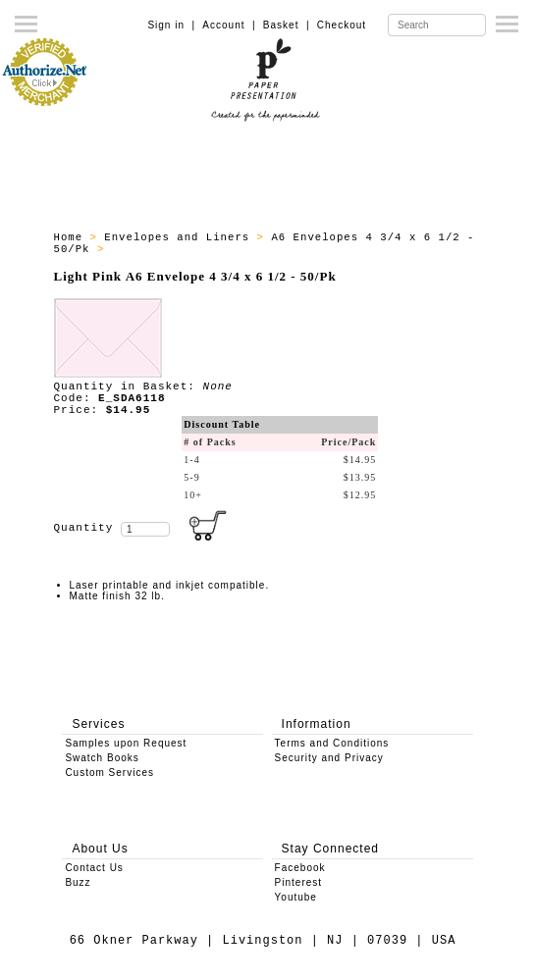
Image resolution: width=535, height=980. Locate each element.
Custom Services (109, 773)
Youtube (296, 897)
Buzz (78, 882)
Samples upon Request (126, 743)
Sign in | (171, 25)
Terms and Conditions (332, 743)
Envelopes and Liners (180, 237)
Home (72, 237)
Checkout (342, 25)
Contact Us (94, 868)
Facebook (300, 868)
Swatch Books (102, 758)
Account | (229, 25)
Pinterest (298, 882)
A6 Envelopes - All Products (210, 249)
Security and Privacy (329, 758)
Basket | (287, 25)
